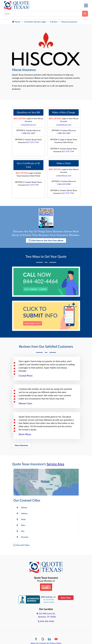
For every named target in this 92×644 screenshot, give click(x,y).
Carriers (54, 22)
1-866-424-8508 (64, 184)
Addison (24, 513)
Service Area (55, 464)
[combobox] (43, 14)
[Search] (85, 14)
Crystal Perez (26, 376)
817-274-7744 (33, 142)
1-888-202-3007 (28, 133)
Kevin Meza (25, 434)
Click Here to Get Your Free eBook (46, 240)
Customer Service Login (35, 22)
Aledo (23, 519)
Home (16, 22)
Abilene (24, 508)
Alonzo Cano (25, 403)
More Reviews (22, 445)
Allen (23, 525)
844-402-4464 (46, 621)
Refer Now (66, 598)
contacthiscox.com (28, 125)
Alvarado (25, 537)
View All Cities (23, 545)
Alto (23, 531)
